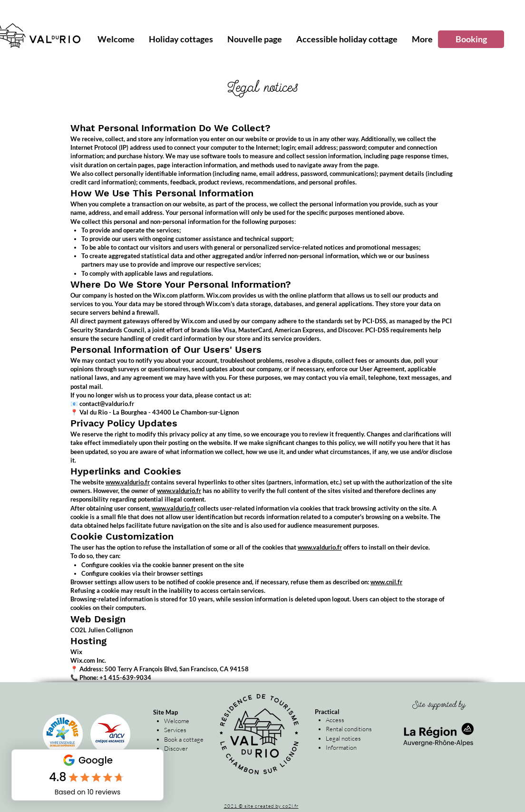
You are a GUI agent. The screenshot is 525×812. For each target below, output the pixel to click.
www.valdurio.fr (128, 482)
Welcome (177, 721)
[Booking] (471, 39)
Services (175, 730)
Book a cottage (184, 739)
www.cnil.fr (386, 582)
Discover (176, 748)
